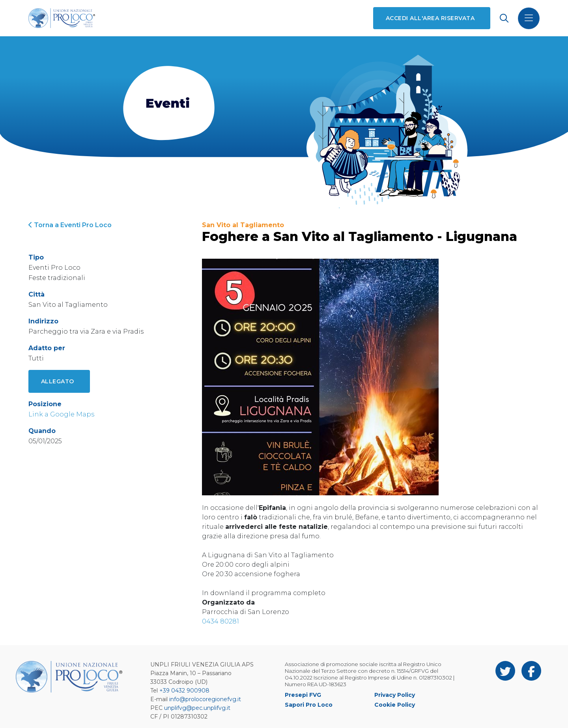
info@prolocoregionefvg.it (205, 699)
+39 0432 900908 (184, 691)
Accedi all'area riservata (430, 18)
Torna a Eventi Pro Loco (70, 225)
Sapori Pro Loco (309, 705)
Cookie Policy (395, 705)
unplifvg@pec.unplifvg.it (197, 708)
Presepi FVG (303, 695)
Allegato (58, 381)
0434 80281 (220, 621)
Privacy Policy (395, 695)
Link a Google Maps (61, 414)
